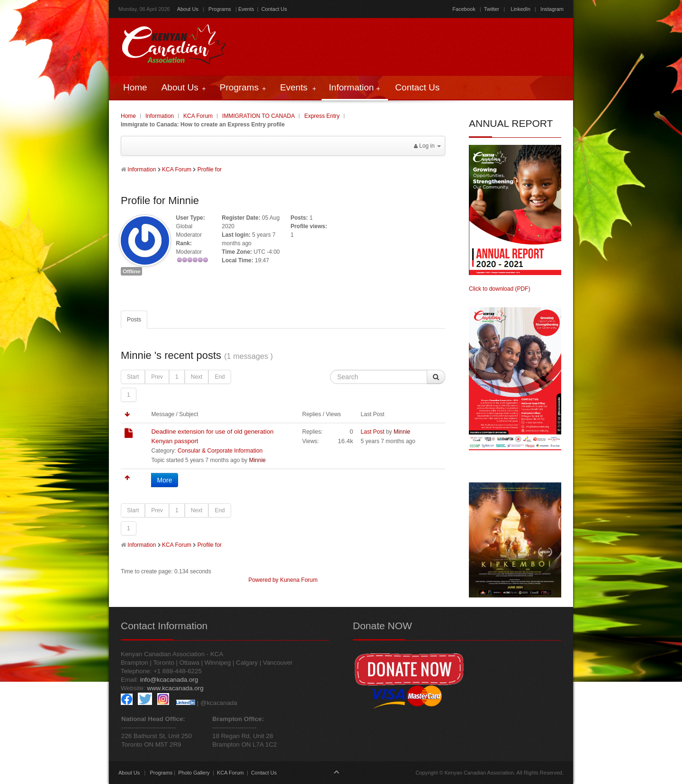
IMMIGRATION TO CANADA (258, 116)
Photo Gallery (194, 773)
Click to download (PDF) (499, 289)
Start (133, 377)
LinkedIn (520, 9)
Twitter (492, 9)
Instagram (551, 9)
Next (197, 377)
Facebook (464, 9)
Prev (157, 377)
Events (246, 9)
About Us (188, 9)
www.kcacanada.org (175, 688)
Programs (220, 9)
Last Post (373, 432)
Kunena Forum (299, 580)
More (165, 480)
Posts (134, 320)
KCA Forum (198, 116)
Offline (131, 271)
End (220, 377)
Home (128, 116)
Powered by (263, 580)
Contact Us (274, 9)
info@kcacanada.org (169, 680)
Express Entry (322, 116)
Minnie (257, 460)
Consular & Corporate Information (220, 451)
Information (160, 116)
